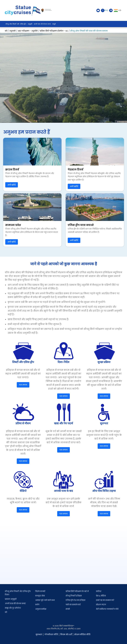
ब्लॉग (37, 605)
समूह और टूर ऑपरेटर (13, 608)
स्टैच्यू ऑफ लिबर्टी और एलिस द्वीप (16, 24)
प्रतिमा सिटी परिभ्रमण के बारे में (77, 591)
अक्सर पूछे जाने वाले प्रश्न (45, 600)
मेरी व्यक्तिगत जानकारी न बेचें (107, 609)
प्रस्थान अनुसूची (11, 599)
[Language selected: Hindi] (118, 10)
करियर (99, 591)
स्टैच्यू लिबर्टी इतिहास (74, 596)
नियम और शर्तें (66, 635)
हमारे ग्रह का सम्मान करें (105, 600)
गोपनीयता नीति (51, 635)
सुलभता (39, 635)
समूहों (54, 24)
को (6, 612)
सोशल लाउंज (101, 605)
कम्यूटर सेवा (40, 596)
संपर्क (68, 609)
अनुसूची (30, 24)
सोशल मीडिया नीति (82, 635)
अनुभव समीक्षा (41, 609)
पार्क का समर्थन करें (73, 605)
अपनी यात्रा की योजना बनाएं (42, 24)
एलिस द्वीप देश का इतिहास (75, 600)
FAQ (104, 10)
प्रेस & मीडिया (101, 596)
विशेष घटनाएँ (40, 591)
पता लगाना (23, 385)
